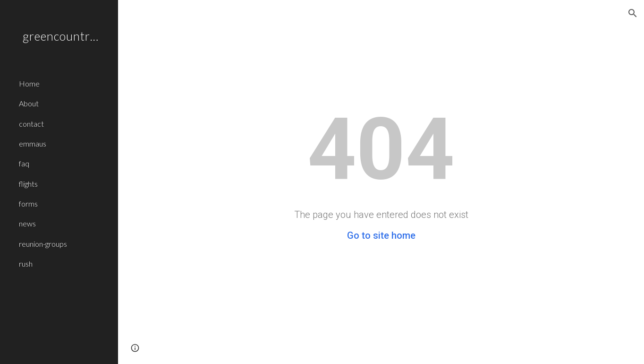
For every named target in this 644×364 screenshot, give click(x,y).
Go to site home (381, 235)
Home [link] (29, 83)
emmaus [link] (33, 143)
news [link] (27, 223)
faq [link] (24, 163)
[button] (633, 13)
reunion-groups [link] (43, 244)
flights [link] (28, 184)
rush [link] (26, 264)
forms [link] (28, 204)
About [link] (29, 103)
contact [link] (31, 124)
